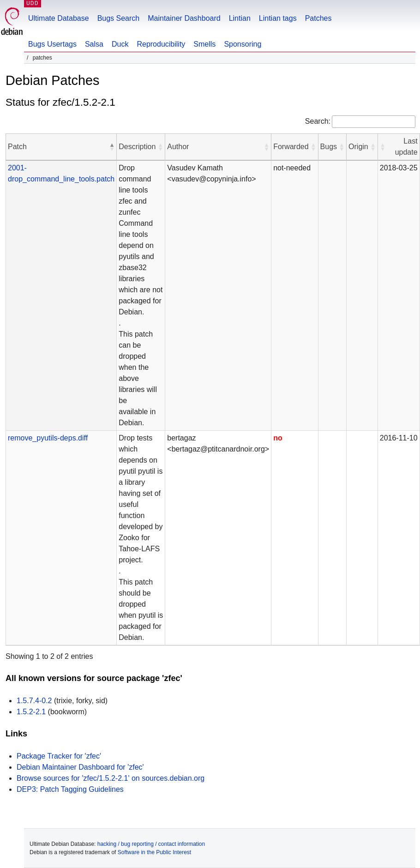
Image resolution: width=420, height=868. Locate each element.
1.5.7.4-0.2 (34, 701)
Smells (204, 44)
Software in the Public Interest (154, 852)
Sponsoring (243, 44)
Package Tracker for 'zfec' (59, 756)
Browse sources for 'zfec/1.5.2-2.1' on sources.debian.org (111, 778)
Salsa (94, 44)
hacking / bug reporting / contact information (151, 844)
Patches (318, 18)
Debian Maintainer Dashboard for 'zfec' (80, 767)
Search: (318, 121)
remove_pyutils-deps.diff (48, 438)
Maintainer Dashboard (184, 18)
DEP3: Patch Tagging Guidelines (70, 789)
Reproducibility (161, 44)
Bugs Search (119, 18)
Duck (120, 44)
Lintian (240, 18)
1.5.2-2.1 (31, 712)
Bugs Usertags (52, 44)
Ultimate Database (59, 18)
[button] (112, 147)
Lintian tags (278, 18)
